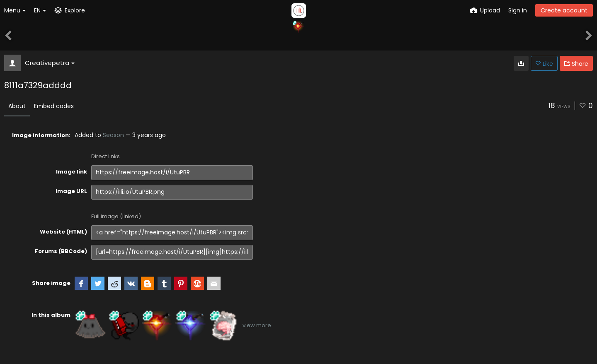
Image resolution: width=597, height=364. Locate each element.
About (17, 106)
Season (113, 135)
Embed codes (54, 106)
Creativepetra (50, 63)
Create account (564, 10)
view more (257, 325)
